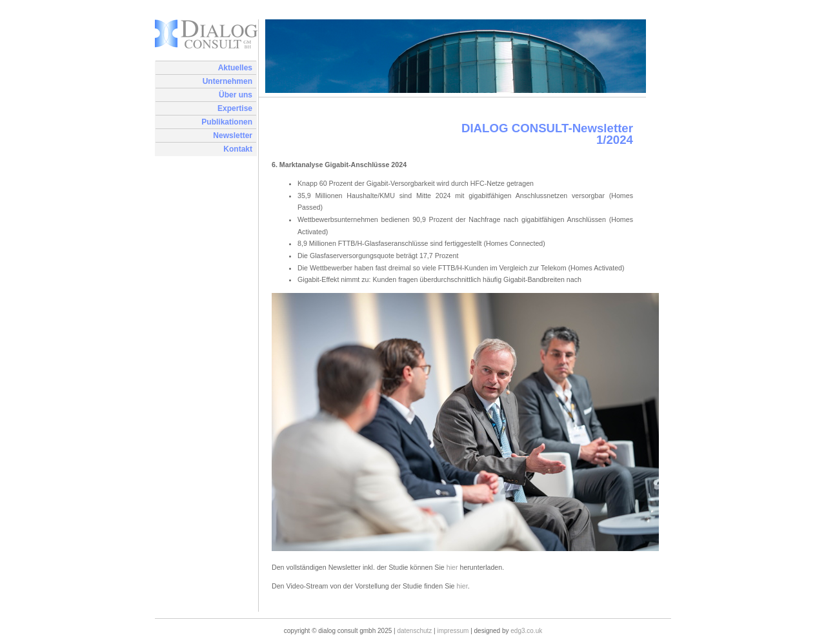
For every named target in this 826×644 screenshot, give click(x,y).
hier (452, 567)
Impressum (453, 631)
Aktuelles (235, 68)
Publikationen (227, 122)
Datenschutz (414, 631)
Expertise (235, 108)
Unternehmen (227, 81)
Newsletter (233, 136)
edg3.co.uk (526, 631)
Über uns (236, 95)
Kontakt (238, 149)
